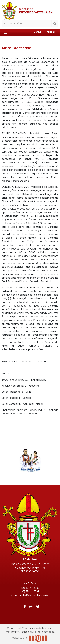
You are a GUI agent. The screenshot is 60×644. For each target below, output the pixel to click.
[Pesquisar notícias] (27, 23)
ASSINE (38, 32)
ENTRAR (51, 32)
